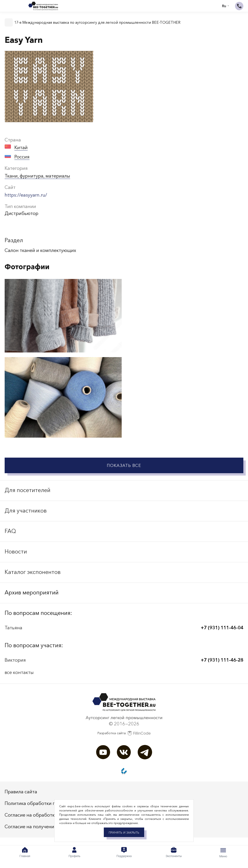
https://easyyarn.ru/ (26, 195)
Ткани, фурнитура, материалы (37, 176)
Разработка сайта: (124, 733)
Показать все (124, 466)
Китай (21, 147)
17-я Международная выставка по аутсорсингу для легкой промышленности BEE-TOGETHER (97, 22)
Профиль (74, 852)
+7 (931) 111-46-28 (222, 660)
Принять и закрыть (124, 833)
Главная (25, 852)
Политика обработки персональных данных (54, 803)
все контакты (19, 672)
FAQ (10, 531)
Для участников (26, 511)
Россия (22, 157)
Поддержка (124, 852)
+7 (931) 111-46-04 (222, 628)
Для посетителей (28, 490)
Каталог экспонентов (33, 572)
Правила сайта (21, 792)
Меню (223, 853)
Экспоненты (174, 852)
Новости (16, 551)
